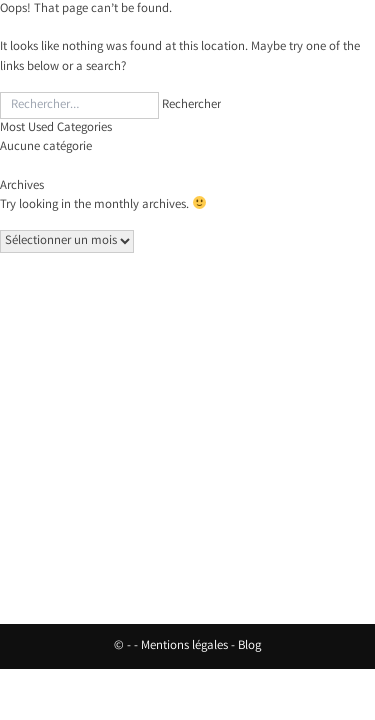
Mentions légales (184, 646)
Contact (188, 432)
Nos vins (187, 384)
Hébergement (188, 408)
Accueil (187, 360)
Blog (249, 646)
